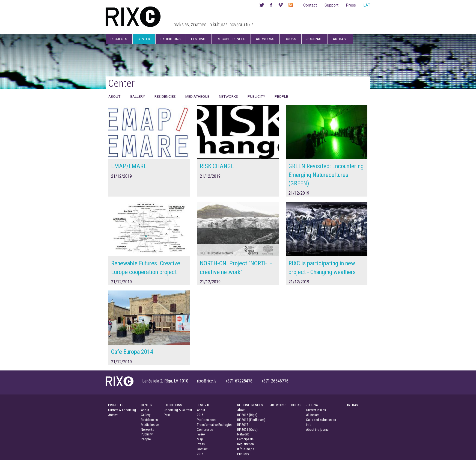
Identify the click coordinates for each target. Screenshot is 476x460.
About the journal (318, 430)
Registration (246, 444)
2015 (200, 415)
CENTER (147, 405)
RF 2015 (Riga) (247, 415)
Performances (206, 420)
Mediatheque (197, 96)
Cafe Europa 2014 (132, 352)
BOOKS (296, 405)
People (281, 96)
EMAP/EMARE (129, 166)
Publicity (256, 96)
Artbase (340, 39)
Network (243, 434)
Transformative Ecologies (215, 425)
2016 (200, 454)
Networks (228, 96)
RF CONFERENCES (250, 405)
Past (167, 415)
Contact (310, 5)
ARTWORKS (278, 405)
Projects (119, 39)
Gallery (137, 96)
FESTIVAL (203, 405)
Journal (314, 39)
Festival (199, 39)
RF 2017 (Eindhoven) (251, 420)
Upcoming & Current (178, 410)
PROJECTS (116, 405)
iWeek (201, 434)
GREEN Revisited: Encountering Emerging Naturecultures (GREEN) (326, 175)
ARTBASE (353, 405)
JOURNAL (313, 405)
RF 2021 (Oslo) (247, 430)
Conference (205, 430)
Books (290, 39)
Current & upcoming (122, 410)
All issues (313, 415)
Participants (245, 439)
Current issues (316, 410)
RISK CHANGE (217, 166)
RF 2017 (243, 425)
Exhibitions (171, 39)
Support (331, 5)
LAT (367, 5)
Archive (113, 415)
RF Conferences (231, 39)
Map (200, 439)
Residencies (165, 96)
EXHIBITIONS (173, 405)
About (114, 96)
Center (144, 39)
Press (351, 5)
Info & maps (246, 449)
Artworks (265, 39)
